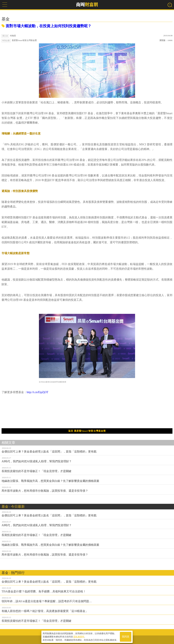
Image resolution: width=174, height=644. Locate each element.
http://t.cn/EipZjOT (37, 392)
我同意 (126, 636)
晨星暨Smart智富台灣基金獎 (24, 40)
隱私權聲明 (79, 636)
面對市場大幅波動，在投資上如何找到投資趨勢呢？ (46, 26)
